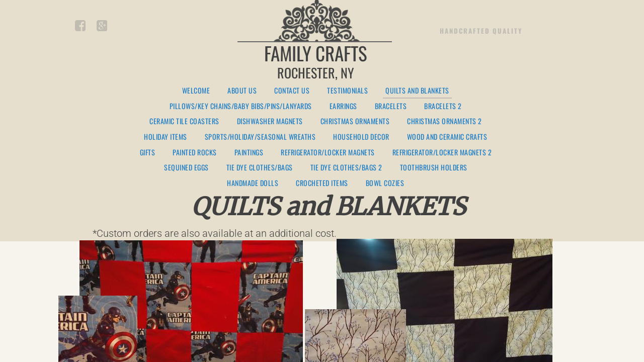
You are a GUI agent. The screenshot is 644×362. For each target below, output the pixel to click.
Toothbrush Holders (434, 168)
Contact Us (292, 91)
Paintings (249, 153)
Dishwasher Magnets (270, 121)
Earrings (343, 106)
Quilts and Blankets (417, 91)
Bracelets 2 (443, 106)
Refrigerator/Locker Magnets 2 (442, 153)
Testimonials (347, 91)
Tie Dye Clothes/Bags (260, 168)
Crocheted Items (322, 183)
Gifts (148, 153)
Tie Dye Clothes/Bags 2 (346, 168)
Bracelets (391, 106)
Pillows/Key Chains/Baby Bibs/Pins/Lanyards (241, 106)
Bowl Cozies (385, 183)
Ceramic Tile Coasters (184, 121)
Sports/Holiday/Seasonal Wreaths (260, 137)
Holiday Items (166, 137)
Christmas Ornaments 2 (445, 121)
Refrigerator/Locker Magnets (328, 153)
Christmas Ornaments (355, 121)
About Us (242, 91)
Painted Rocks (195, 153)
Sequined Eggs (186, 168)
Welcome (196, 91)
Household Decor (361, 137)
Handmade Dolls (253, 183)
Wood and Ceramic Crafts (447, 137)
